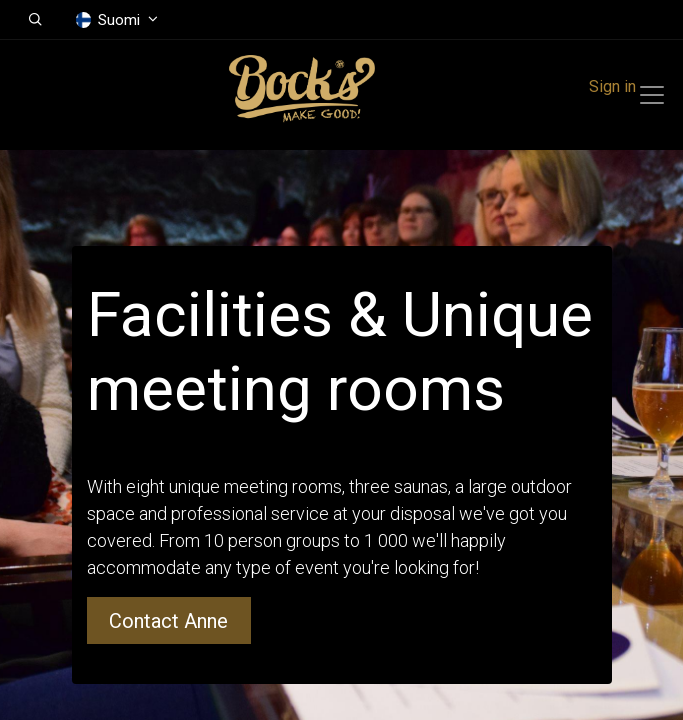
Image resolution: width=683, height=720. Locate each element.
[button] (35, 20)
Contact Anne (168, 621)
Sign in (612, 86)
